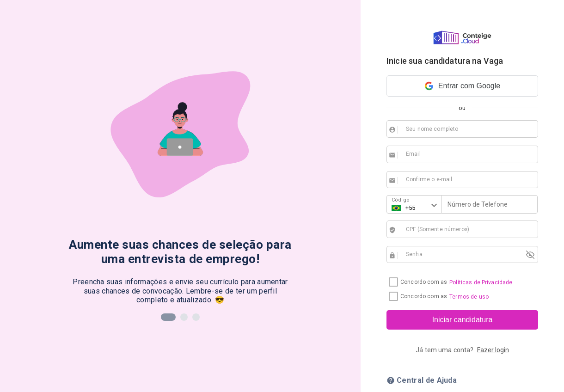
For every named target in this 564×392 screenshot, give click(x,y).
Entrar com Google (462, 86)
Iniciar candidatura (463, 320)
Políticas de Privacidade (481, 282)
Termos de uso (469, 297)
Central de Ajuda (422, 380)
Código (401, 200)
